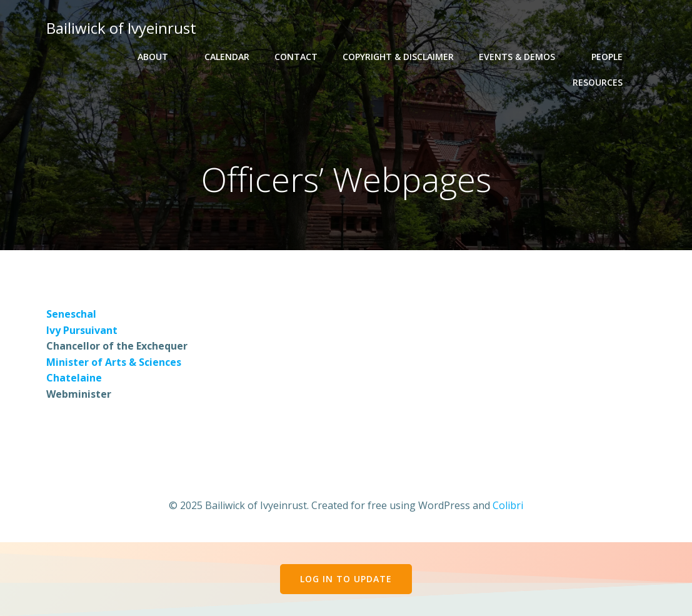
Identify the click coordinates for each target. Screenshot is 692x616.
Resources (603, 82)
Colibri (508, 505)
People (613, 57)
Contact (296, 57)
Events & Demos (523, 57)
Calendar (227, 57)
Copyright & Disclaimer (398, 57)
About (158, 57)
